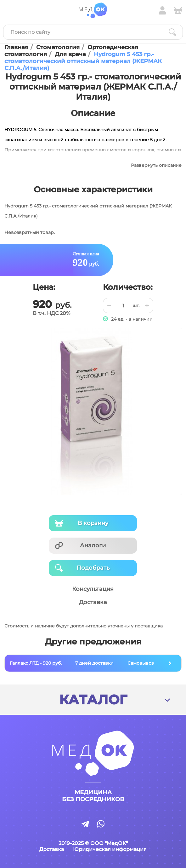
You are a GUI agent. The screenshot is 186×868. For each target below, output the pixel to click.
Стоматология (58, 47)
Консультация (93, 589)
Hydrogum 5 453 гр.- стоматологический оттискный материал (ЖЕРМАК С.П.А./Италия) (83, 61)
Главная (16, 47)
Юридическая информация (110, 849)
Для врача (70, 54)
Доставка (93, 602)
